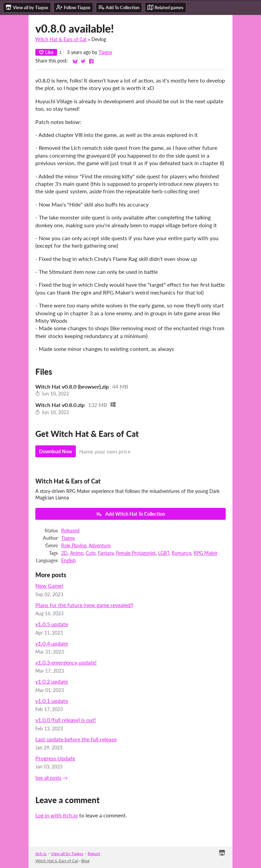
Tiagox (105, 52)
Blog (85, 861)
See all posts (48, 778)
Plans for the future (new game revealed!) (84, 605)
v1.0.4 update (52, 643)
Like (46, 52)
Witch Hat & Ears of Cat (61, 39)
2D (64, 553)
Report (94, 854)
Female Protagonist (136, 553)
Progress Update (55, 758)
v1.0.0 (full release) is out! (66, 720)
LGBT (164, 553)
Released (70, 531)
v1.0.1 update (52, 701)
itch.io (41, 854)
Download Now (56, 451)
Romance (181, 553)
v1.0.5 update (52, 624)
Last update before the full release (76, 739)
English (68, 561)
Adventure (100, 546)
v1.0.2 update (52, 681)
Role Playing (74, 546)
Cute (91, 553)
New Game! (49, 586)
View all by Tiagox (67, 854)
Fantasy (106, 553)
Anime (77, 553)
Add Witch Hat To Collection (130, 514)
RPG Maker (206, 553)
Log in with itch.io (57, 815)
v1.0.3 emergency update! (66, 662)
